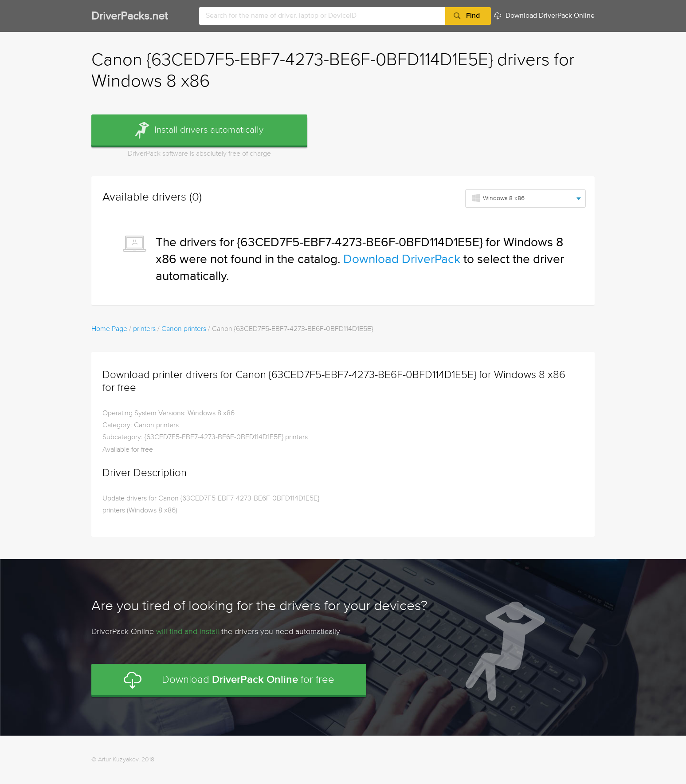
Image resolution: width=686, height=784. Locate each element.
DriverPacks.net (129, 17)
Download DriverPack (402, 260)
